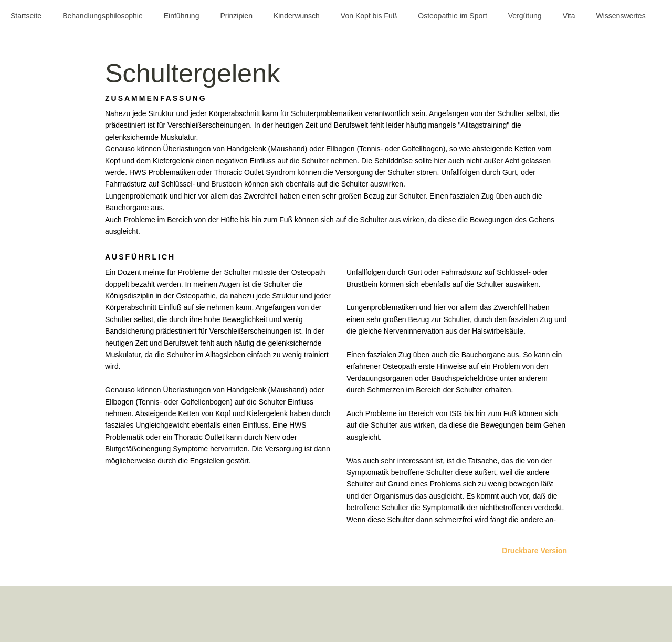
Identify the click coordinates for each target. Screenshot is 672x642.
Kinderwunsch (297, 16)
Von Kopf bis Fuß (369, 16)
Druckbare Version (534, 551)
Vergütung (525, 16)
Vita (569, 16)
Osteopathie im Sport (453, 16)
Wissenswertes (621, 16)
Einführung (182, 16)
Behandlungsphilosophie (103, 16)
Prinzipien (236, 16)
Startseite (26, 16)
